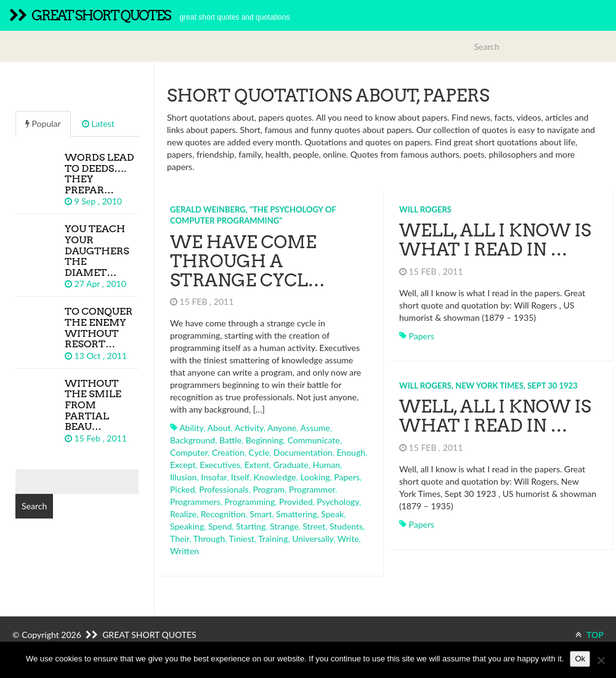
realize (183, 514)
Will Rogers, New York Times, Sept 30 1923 (488, 385)
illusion (183, 477)
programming (250, 502)
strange (284, 526)
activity (249, 428)
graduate (291, 465)
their (180, 539)
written (184, 551)
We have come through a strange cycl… (248, 261)
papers (347, 477)
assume (315, 428)
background (192, 440)
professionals (224, 489)
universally (313, 539)
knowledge (275, 477)
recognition (223, 514)
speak (332, 514)
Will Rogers (425, 209)
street (314, 526)
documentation (303, 452)
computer (189, 452)
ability (191, 428)
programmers (195, 502)
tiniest (242, 539)
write (348, 539)
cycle (259, 452)
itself (240, 477)
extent (257, 465)
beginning (265, 440)
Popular (43, 123)
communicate (314, 440)
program (269, 489)
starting (251, 526)
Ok (580, 659)
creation (228, 452)
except (183, 465)
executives (220, 465)
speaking (187, 526)
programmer (312, 489)
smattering (296, 514)
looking (315, 477)
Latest (98, 123)
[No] (601, 660)
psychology (338, 502)
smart (261, 514)
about (219, 428)
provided (296, 502)
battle (230, 440)
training (273, 539)
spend (220, 526)
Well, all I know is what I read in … (495, 240)
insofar (214, 477)
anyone (282, 428)
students (346, 526)
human (326, 465)
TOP (590, 635)
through (209, 539)
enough (351, 452)
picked (182, 489)
